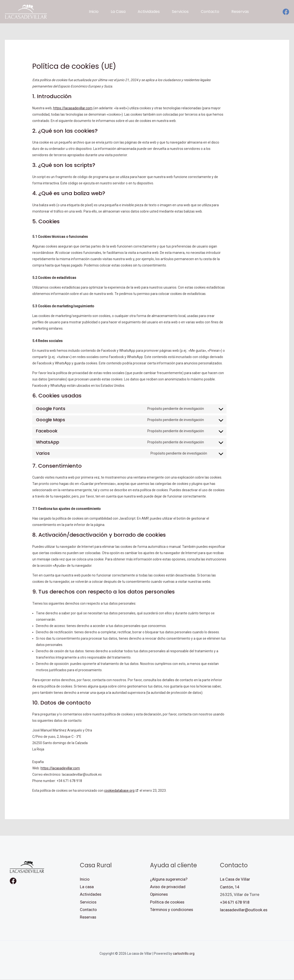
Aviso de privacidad (168, 887)
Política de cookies (167, 902)
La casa (87, 887)
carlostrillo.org (184, 954)
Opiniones (159, 894)
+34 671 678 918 (236, 902)
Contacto (88, 910)
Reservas (88, 918)
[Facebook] (286, 12)
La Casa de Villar (235, 879)
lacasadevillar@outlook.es (244, 910)
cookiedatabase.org (119, 791)
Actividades (91, 894)
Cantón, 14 (230, 887)
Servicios (88, 902)
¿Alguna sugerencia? (169, 879)
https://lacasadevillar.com (73, 108)
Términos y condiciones (172, 910)
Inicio (85, 879)
